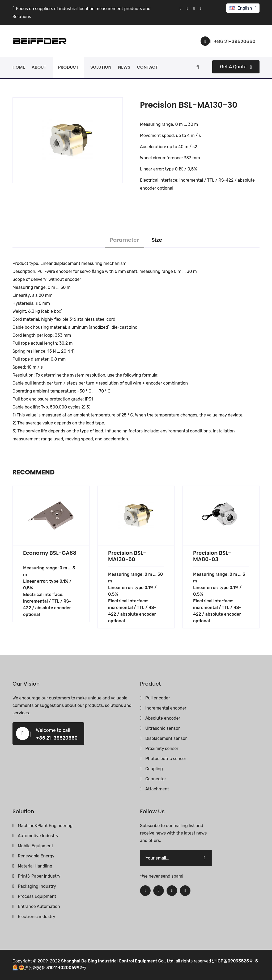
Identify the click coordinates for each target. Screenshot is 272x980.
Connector (156, 779)
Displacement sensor (166, 738)
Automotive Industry (38, 836)
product (68, 67)
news (124, 67)
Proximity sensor (162, 748)
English (245, 8)
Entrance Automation (39, 906)
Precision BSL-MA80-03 (212, 556)
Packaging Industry (37, 886)
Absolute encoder (163, 718)
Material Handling (35, 866)
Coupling (154, 769)
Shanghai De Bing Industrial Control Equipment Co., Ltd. (118, 961)
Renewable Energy (36, 856)
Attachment (157, 789)
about (39, 67)
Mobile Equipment (35, 846)
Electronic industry (37, 917)
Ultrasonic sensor (163, 728)
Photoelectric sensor (166, 759)
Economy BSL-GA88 (50, 553)
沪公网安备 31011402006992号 (53, 968)
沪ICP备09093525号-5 (235, 961)
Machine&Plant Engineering (45, 826)
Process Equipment (37, 896)
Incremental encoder (166, 708)
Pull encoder (158, 698)
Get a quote (236, 67)
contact (148, 67)
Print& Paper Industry (39, 876)
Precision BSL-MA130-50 (127, 556)
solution (101, 67)
